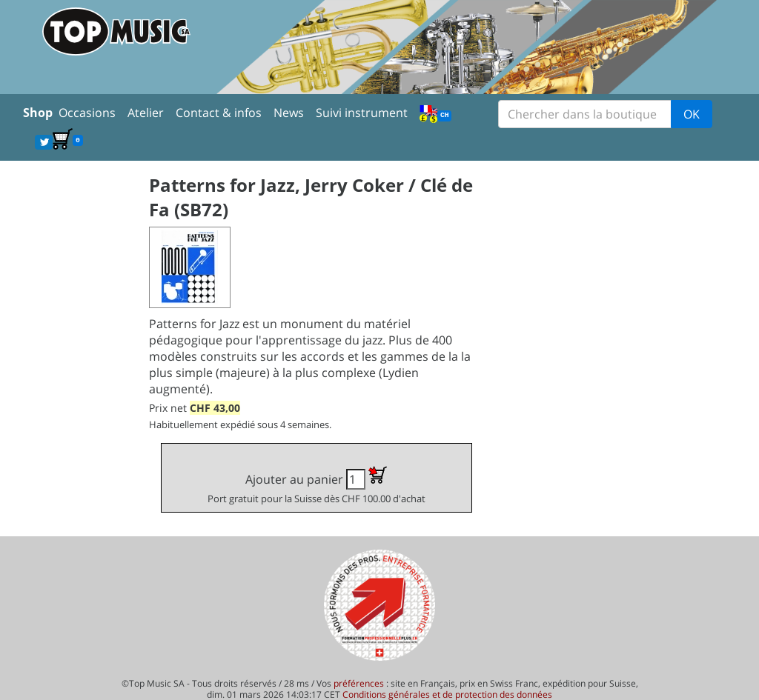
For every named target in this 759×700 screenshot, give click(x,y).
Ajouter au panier (316, 486)
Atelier (146, 113)
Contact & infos (219, 113)
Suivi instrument (362, 113)
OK (692, 114)
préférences (359, 683)
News (289, 113)
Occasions (87, 113)
